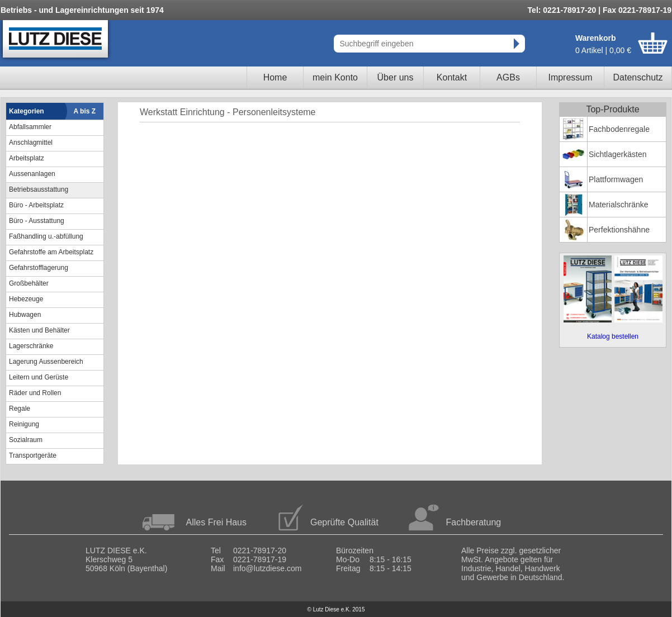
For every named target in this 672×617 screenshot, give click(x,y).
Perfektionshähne (619, 230)
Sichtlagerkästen (618, 154)
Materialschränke (619, 205)
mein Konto (335, 77)
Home (275, 77)
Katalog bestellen (613, 336)
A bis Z (85, 111)
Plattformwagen (616, 179)
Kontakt (452, 77)
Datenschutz (638, 77)
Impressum (570, 77)
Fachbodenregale (619, 129)
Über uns (396, 77)
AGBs (508, 77)
